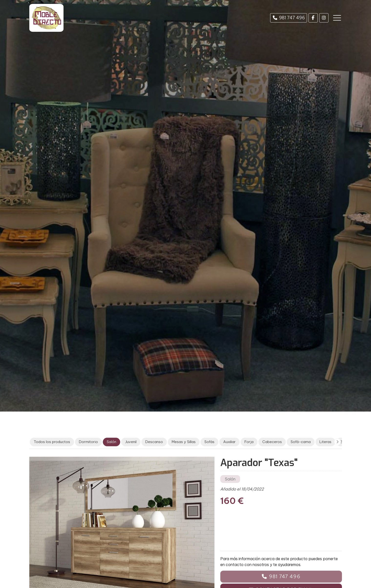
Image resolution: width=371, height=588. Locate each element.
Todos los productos (52, 442)
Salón (230, 479)
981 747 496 (285, 576)
